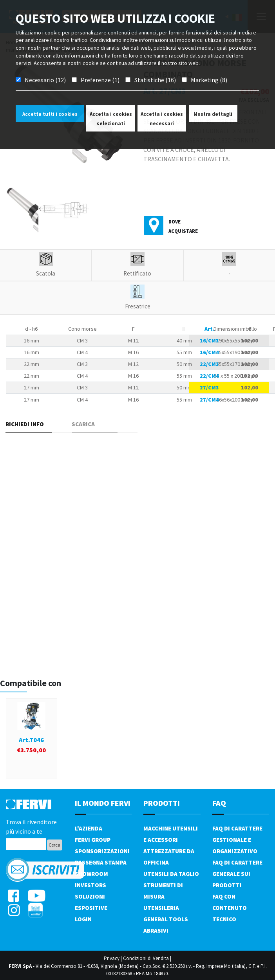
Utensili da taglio (171, 874)
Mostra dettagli (213, 114)
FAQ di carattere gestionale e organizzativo (237, 840)
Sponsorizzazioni (102, 851)
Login (83, 919)
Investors (90, 885)
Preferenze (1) (100, 80)
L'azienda (89, 828)
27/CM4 (209, 400)
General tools (166, 919)
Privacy (112, 958)
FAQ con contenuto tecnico (230, 908)
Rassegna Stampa (101, 862)
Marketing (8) (209, 80)
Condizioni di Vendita (146, 958)
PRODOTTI (162, 803)
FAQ (219, 803)
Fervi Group (93, 840)
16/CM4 (209, 352)
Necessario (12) (45, 80)
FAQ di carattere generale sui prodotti (237, 874)
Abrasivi (156, 930)
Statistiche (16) (155, 80)
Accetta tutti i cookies (50, 114)
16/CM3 (209, 340)
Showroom (91, 874)
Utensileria (161, 908)
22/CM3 (209, 364)
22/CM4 (209, 376)
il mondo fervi (103, 803)
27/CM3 (209, 387)
